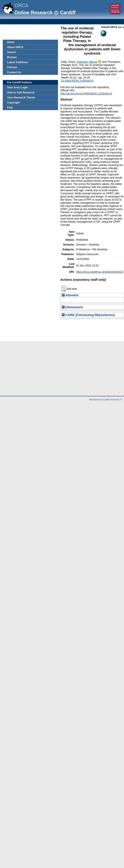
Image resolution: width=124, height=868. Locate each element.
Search (12, 52)
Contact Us (14, 72)
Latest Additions (18, 62)
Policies (12, 67)
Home (11, 42)
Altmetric (70, 295)
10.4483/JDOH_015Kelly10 (77, 81)
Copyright (13, 102)
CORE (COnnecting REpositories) (88, 315)
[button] (63, 288)
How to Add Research (21, 92)
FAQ (10, 108)
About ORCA (15, 47)
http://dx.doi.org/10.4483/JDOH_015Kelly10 (86, 93)
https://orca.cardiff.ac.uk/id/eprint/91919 (100, 272)
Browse (12, 57)
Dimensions (72, 307)
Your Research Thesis (21, 97)
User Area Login (17, 87)
